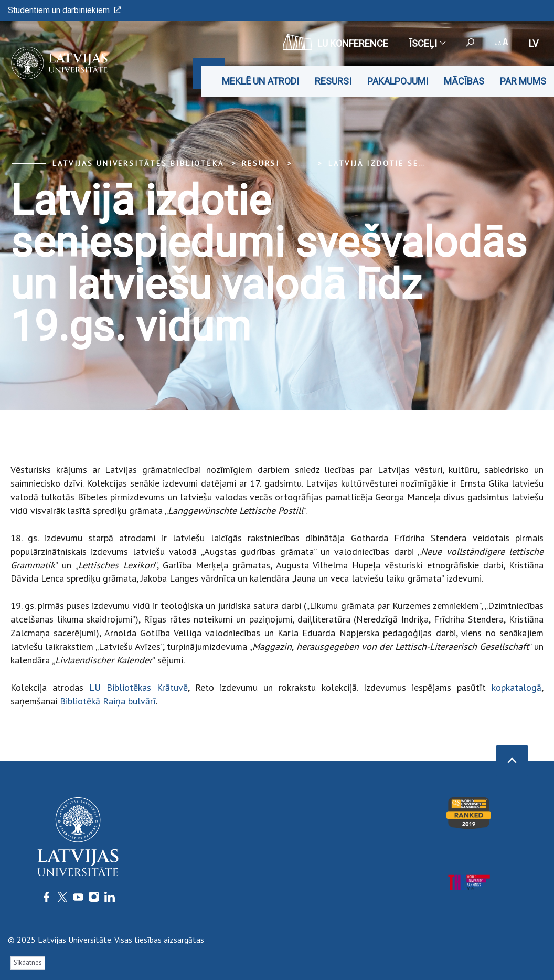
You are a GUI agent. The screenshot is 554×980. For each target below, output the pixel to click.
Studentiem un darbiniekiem (65, 10)
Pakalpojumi (398, 81)
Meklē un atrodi (260, 81)
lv (534, 43)
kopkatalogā (516, 687)
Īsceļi (427, 43)
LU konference (335, 42)
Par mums (523, 81)
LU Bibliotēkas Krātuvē (138, 687)
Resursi (333, 81)
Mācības (464, 81)
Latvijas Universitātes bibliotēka (138, 163)
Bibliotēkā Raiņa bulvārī (108, 701)
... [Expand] (304, 163)
